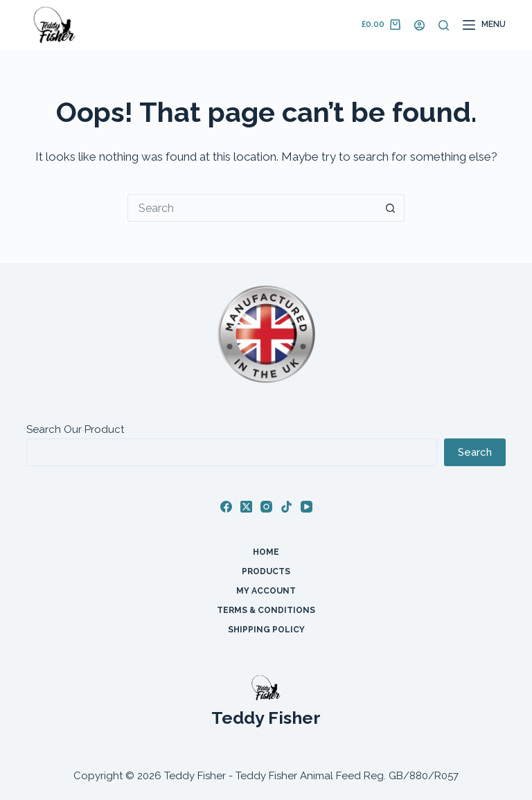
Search (475, 452)
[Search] (444, 25)
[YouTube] (307, 507)
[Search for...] (252, 208)
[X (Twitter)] (246, 507)
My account (266, 591)
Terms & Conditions (266, 610)
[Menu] (484, 25)
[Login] (419, 25)
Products (266, 571)
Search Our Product (75, 429)
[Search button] (391, 208)
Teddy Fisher (266, 718)
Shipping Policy (266, 630)
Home (266, 552)
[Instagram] (266, 507)
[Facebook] (226, 507)
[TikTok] (286, 507)
